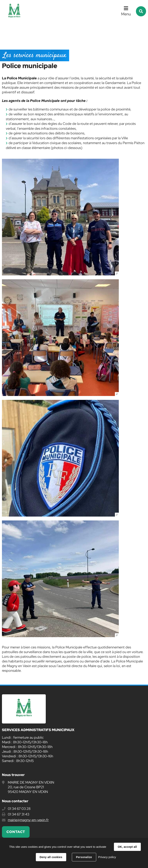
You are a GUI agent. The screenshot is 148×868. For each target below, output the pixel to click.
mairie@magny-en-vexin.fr (28, 820)
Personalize (84, 857)
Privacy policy (107, 857)
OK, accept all (127, 847)
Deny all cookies (51, 857)
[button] (60, 217)
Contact (16, 832)
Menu (126, 14)
